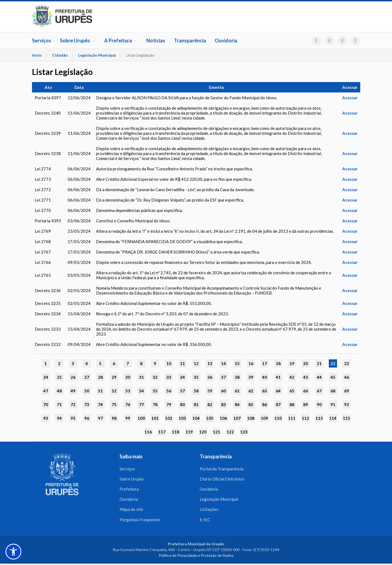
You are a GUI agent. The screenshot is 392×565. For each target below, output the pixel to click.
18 (278, 363)
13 (210, 363)
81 (196, 404)
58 (196, 391)
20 (306, 363)
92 (347, 404)
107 (237, 418)
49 (73, 391)
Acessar (350, 98)
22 (333, 363)
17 (265, 363)
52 (114, 391)
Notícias (156, 40)
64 (278, 391)
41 (278, 377)
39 (251, 377)
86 (265, 404)
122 (230, 432)
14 (223, 363)
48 (59, 391)
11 (182, 363)
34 (182, 377)
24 (46, 377)
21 (319, 363)
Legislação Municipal (97, 55)
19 (292, 363)
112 (305, 418)
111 (292, 418)
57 (182, 391)
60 (223, 391)
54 (141, 391)
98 (114, 418)
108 (251, 418)
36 (210, 377)
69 (347, 391)
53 (128, 391)
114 (333, 418)
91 (333, 404)
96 (87, 418)
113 (319, 418)
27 (87, 377)
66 (306, 391)
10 (169, 363)
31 (141, 377)
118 (175, 432)
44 (319, 377)
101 (155, 418)
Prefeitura (129, 490)
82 (210, 404)
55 (155, 391)
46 (347, 377)
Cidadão (60, 55)
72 (73, 404)
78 (155, 404)
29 (114, 377)
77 (141, 404)
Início (37, 55)
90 (319, 404)
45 (333, 377)
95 (73, 418)
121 (217, 432)
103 (182, 418)
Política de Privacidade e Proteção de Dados (196, 557)
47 (46, 391)
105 (210, 418)
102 (169, 418)
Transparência (190, 40)
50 (87, 391)
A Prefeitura (121, 40)
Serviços (42, 40)
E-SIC (205, 521)
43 (306, 377)
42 (292, 377)
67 (319, 391)
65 (292, 391)
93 (46, 418)
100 (141, 418)
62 (251, 391)
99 (128, 418)
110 (278, 418)
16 (251, 363)
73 (87, 404)
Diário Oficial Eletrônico (222, 479)
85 (251, 404)
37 (223, 377)
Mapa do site (131, 510)
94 (59, 418)
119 (189, 432)
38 (237, 377)
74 (100, 404)
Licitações (209, 510)
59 (210, 391)
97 (100, 418)
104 (196, 418)
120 (203, 432)
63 (265, 391)
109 (264, 418)
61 (237, 391)
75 (114, 404)
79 (169, 404)
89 (306, 404)
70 (46, 404)
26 (73, 377)
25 (59, 377)
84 (237, 404)
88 (292, 404)
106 (223, 418)
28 (100, 377)
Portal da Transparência (222, 469)
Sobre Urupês (78, 40)
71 (59, 404)
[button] (13, 552)
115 (346, 418)
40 (265, 377)
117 (162, 432)
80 (182, 404)
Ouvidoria (226, 40)
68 (333, 391)
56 (169, 391)
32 (155, 377)
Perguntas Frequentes (140, 521)
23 (347, 363)
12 (196, 363)
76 (128, 404)
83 (223, 404)
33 (169, 377)
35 (196, 377)
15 (237, 363)
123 (244, 432)
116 (148, 432)
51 (100, 391)
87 (278, 404)
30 (128, 377)
